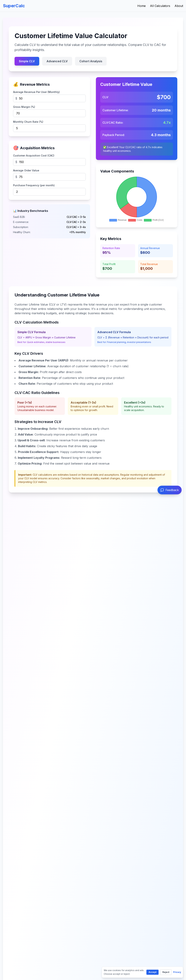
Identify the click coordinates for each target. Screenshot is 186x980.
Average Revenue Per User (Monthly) (36, 92)
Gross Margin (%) (24, 107)
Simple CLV (27, 61)
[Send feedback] (170, 490)
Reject (166, 972)
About (179, 6)
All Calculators (160, 6)
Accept (152, 972)
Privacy (177, 972)
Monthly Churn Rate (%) (28, 122)
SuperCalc (14, 6)
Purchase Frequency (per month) (34, 185)
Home (141, 6)
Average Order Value (26, 170)
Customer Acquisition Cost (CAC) (34, 155)
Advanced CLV (57, 61)
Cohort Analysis (91, 61)
